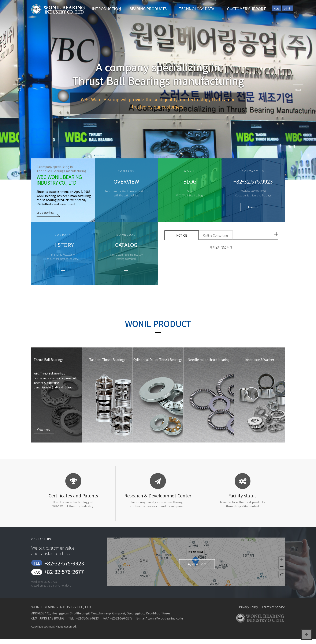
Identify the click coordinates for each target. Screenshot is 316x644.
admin (288, 8)
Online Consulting (215, 235)
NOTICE (182, 235)
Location (253, 207)
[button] (298, 90)
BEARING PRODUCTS (148, 8)
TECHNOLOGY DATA (196, 8)
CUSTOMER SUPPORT (246, 8)
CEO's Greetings (45, 212)
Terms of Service (273, 607)
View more (44, 373)
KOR (276, 8)
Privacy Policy (248, 607)
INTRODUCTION (106, 8)
